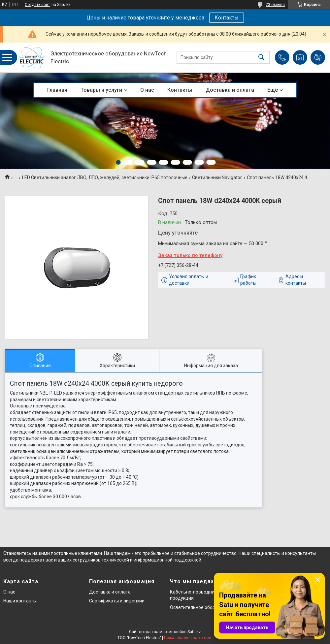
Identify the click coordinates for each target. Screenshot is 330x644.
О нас (147, 90)
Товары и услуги (101, 90)
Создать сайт (37, 5)
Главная (57, 90)
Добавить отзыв (318, 57)
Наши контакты (20, 601)
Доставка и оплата (230, 90)
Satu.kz (194, 632)
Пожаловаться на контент (188, 638)
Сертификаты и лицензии (117, 601)
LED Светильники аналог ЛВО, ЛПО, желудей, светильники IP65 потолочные (105, 177)
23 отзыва (275, 5)
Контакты (227, 18)
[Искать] (261, 58)
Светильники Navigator (217, 177)
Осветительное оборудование (203, 607)
